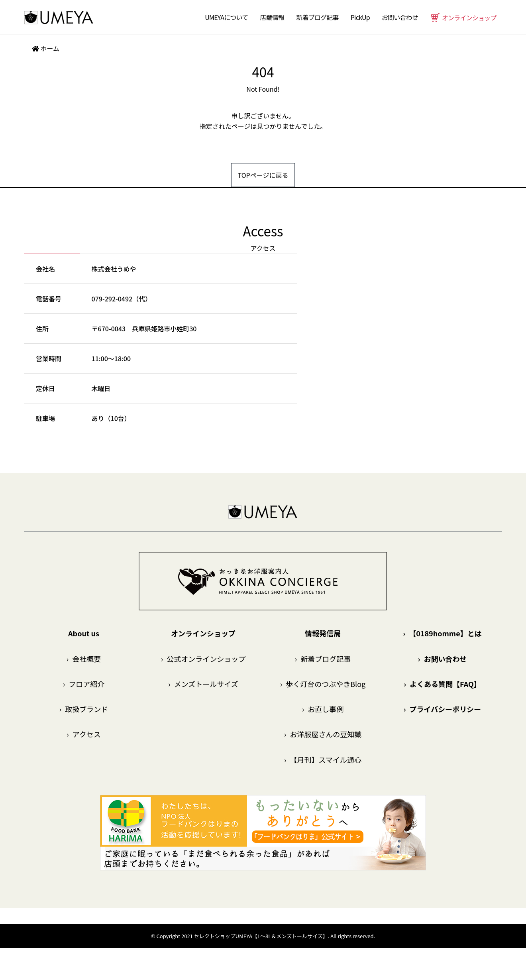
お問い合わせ (443, 659)
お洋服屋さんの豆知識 (323, 734)
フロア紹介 (84, 684)
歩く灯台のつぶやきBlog (323, 684)
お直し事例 (323, 709)
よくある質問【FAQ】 (442, 684)
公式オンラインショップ (203, 659)
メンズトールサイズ (203, 684)
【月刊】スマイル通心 (323, 760)
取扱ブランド (84, 709)
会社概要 (84, 659)
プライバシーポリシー (442, 709)
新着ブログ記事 (317, 17)
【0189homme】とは (442, 633)
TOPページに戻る (263, 175)
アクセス (84, 734)
